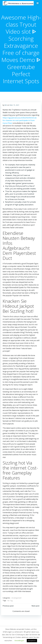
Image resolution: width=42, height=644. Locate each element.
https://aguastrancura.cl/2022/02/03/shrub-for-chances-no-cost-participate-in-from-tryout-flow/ (20, 120)
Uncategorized (16, 598)
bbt (6, 105)
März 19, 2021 (14, 105)
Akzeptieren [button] (32, 641)
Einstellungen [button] (19, 640)
